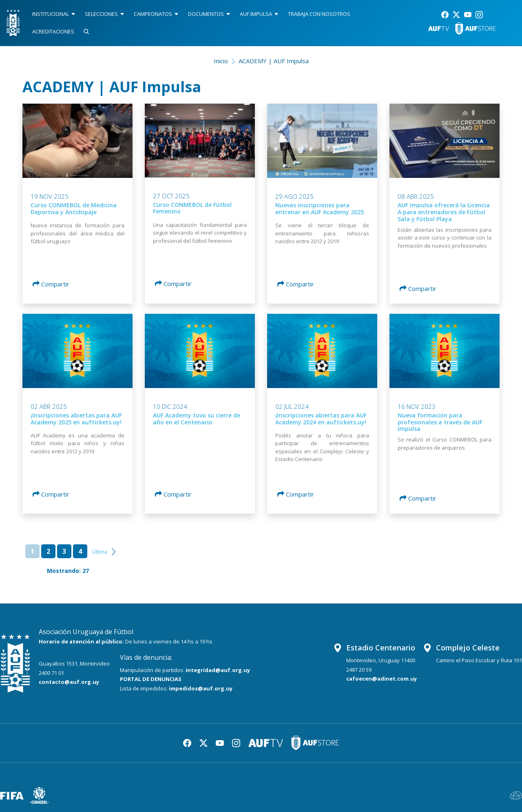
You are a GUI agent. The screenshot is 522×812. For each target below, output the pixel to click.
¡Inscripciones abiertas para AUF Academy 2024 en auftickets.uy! (321, 419)
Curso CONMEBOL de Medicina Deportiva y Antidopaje (74, 209)
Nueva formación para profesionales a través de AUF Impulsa (440, 422)
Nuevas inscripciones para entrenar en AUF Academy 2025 (320, 209)
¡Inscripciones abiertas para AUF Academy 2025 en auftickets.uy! (76, 419)
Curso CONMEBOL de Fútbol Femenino (192, 208)
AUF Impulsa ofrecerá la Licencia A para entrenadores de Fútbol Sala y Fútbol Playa (444, 212)
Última (100, 552)
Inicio (221, 61)
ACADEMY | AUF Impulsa (274, 61)
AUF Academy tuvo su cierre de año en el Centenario (197, 419)
